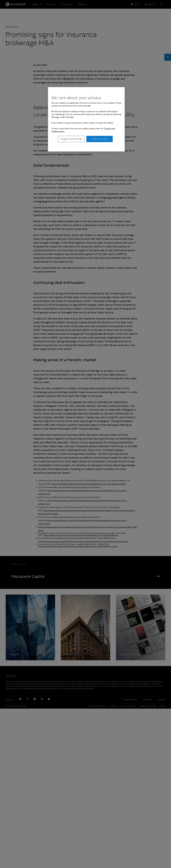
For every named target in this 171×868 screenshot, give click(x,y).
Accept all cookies (100, 139)
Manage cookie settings (71, 139)
